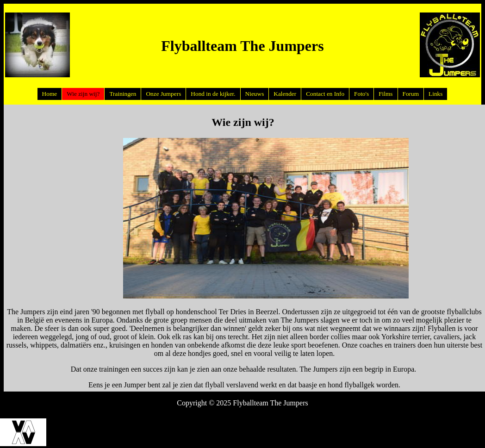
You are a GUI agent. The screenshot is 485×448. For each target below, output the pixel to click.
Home (50, 94)
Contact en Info (325, 94)
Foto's (361, 94)
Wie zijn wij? (83, 94)
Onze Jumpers (163, 94)
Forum (411, 94)
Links (435, 94)
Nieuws (255, 94)
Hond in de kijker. (213, 94)
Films (386, 94)
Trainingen (123, 94)
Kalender (285, 94)
